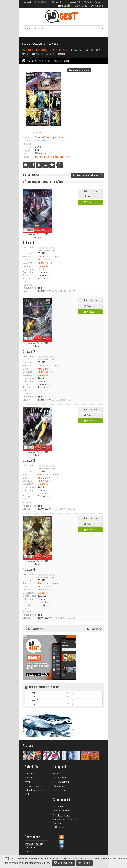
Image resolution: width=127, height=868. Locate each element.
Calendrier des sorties (35, 790)
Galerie (67, 61)
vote (60, 165)
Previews (29, 778)
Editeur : (27, 275)
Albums (32, 61)
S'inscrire (81, 6)
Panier (64, 6)
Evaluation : (29, 247)
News (27, 782)
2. (29, 697)
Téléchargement (61, 782)
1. (29, 693)
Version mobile (92, 2)
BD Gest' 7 (58, 774)
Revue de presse (61, 790)
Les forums (58, 807)
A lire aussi (31, 175)
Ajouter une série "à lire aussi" (87, 175)
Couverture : (29, 266)
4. (29, 704)
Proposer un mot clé (79, 70)
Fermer (84, 863)
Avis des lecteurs (61, 815)
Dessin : (27, 260)
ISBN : (26, 282)
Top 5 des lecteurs (62, 811)
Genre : (26, 137)
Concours (58, 823)
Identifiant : (28, 147)
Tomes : (27, 144)
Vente (48, 61)
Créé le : (27, 291)
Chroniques (30, 774)
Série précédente (35, 628)
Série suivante (94, 628)
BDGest (27, 2)
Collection (90, 191)
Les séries (29, 851)
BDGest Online (59, 2)
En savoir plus (63, 863)
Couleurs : (28, 263)
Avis (41, 61)
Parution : (27, 141)
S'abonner (58, 786)
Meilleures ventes (33, 794)
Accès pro (75, 2)
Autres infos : (29, 288)
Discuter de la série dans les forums (53, 157)
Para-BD (57, 61)
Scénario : (28, 257)
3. (29, 700)
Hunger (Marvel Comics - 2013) (40, 44)
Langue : (27, 153)
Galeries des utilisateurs (65, 819)
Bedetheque (41, 2)
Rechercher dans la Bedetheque (34, 846)
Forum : (26, 157)
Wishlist (90, 197)
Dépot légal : (29, 269)
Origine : (27, 150)
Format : (27, 279)
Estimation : (29, 272)
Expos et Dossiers (34, 786)
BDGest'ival (59, 827)
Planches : (28, 285)
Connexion (98, 6)
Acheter (90, 202)
